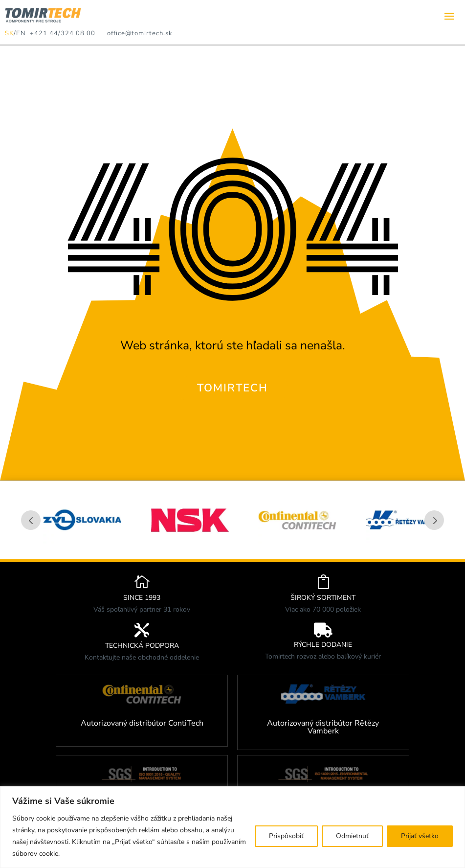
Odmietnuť (352, 836)
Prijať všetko (420, 836)
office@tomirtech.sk (140, 33)
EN (21, 33)
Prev (31, 520)
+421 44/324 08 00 (61, 33)
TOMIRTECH (232, 388)
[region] (232, 827)
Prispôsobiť (286, 836)
